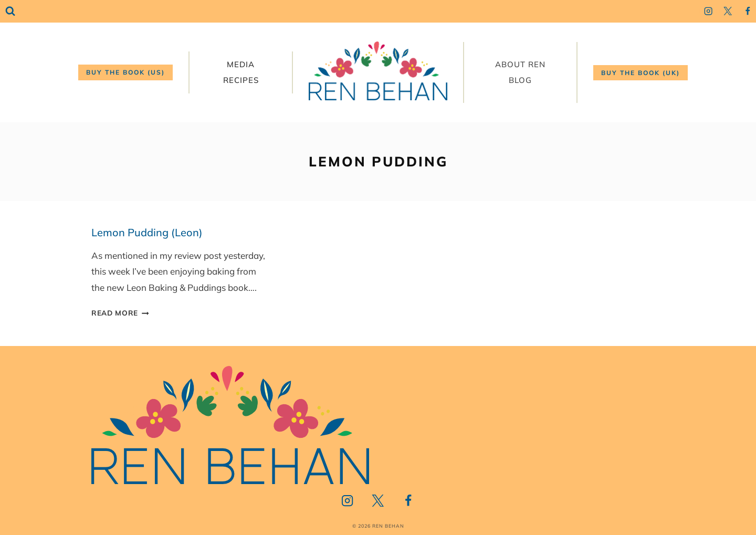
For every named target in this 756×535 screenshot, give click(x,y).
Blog (520, 80)
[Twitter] (728, 11)
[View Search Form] (10, 11)
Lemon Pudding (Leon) (147, 232)
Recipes (241, 80)
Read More (120, 313)
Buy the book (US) (125, 72)
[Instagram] (708, 11)
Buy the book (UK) (640, 73)
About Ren (520, 64)
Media (241, 64)
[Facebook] (747, 11)
